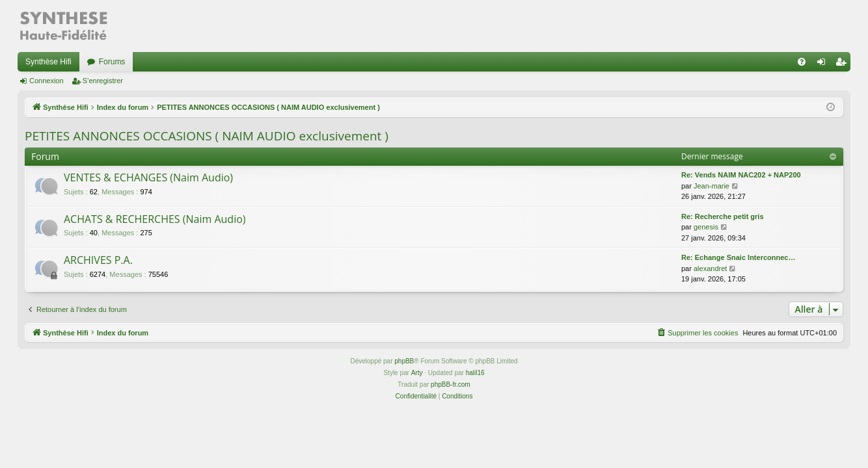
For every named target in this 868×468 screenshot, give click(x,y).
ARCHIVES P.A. (98, 260)
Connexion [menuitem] (824, 64)
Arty (417, 373)
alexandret (710, 268)
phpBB (404, 361)
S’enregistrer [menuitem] (844, 64)
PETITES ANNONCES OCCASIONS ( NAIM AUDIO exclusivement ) (207, 136)
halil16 (475, 373)
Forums (112, 62)
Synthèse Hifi (48, 62)
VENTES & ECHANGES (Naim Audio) (148, 177)
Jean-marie (712, 186)
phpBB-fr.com (451, 384)
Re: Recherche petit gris (723, 216)
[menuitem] (802, 62)
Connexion (47, 81)
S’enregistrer (103, 81)
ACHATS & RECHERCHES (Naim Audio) (155, 219)
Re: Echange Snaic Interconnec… (738, 257)
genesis (706, 227)
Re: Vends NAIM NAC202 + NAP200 (741, 175)
